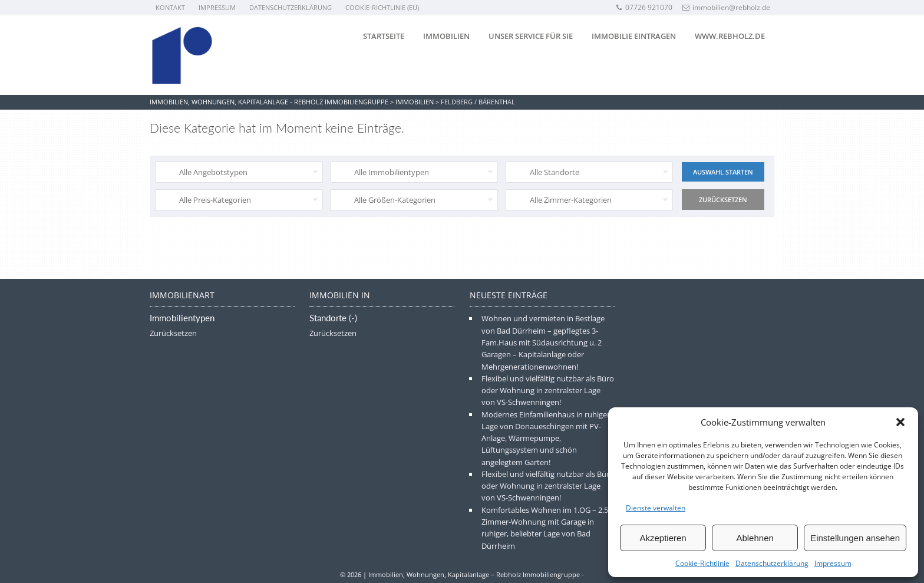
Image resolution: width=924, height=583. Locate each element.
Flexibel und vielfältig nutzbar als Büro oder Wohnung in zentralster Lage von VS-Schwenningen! (548, 391)
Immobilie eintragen (634, 36)
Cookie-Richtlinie (702, 563)
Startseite (384, 36)
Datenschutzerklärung (772, 563)
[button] (900, 422)
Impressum (833, 563)
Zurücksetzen (173, 333)
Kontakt (170, 7)
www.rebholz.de (730, 36)
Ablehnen (755, 538)
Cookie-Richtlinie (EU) (382, 7)
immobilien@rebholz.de (726, 7)
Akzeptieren (663, 538)
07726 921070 (644, 7)
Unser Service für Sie (531, 36)
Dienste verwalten (656, 508)
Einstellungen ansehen (855, 538)
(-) (353, 318)
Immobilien (446, 36)
